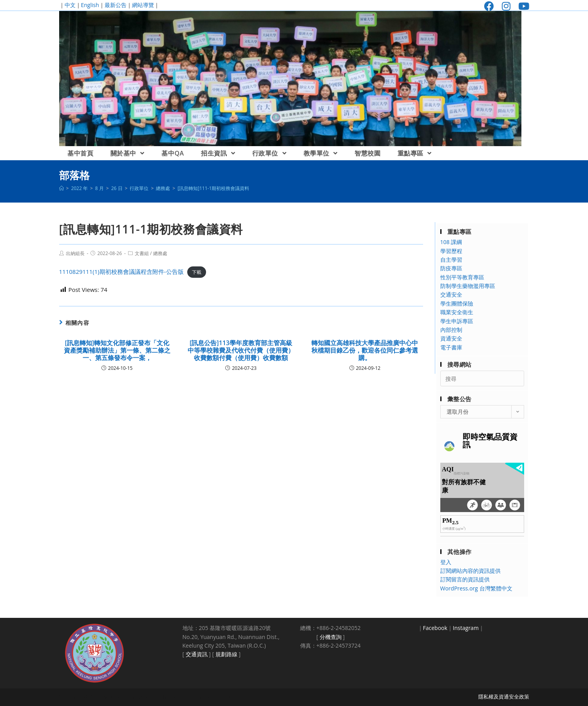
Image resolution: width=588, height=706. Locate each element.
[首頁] (62, 188)
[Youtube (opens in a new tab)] (522, 6)
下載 (197, 272)
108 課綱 (451, 242)
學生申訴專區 (457, 321)
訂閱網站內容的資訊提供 (470, 571)
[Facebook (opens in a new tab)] (489, 6)
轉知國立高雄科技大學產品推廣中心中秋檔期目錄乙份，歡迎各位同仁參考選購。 (365, 351)
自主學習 (451, 260)
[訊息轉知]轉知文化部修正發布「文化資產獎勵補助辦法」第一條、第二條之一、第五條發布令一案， (117, 351)
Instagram (466, 628)
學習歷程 (451, 251)
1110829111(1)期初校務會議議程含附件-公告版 (121, 272)
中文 (70, 5)
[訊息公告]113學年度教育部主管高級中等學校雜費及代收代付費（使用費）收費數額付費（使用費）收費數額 (241, 351)
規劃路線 (226, 654)
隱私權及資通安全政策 (504, 697)
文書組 (142, 253)
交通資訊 (197, 654)
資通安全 (451, 338)
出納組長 (75, 253)
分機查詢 (331, 637)
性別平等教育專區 (462, 277)
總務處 (160, 253)
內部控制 (451, 330)
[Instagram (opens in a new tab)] (506, 6)
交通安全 (451, 294)
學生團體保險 (457, 303)
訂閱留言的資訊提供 (465, 579)
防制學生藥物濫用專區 (468, 286)
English (90, 5)
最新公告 (116, 5)
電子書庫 (451, 347)
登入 (446, 562)
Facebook (435, 628)
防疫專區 (451, 268)
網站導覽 (143, 5)
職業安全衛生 (457, 312)
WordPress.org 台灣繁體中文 (476, 588)
